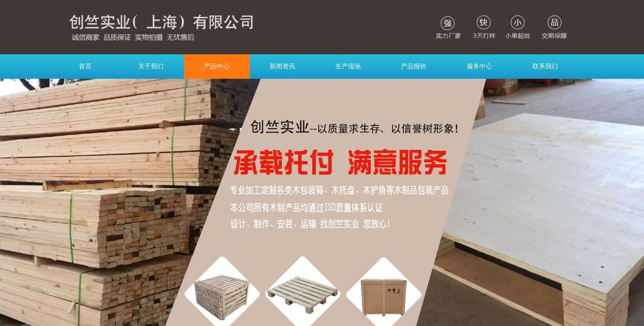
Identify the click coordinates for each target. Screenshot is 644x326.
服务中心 (479, 66)
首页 (85, 66)
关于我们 (151, 66)
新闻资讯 (282, 66)
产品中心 (217, 66)
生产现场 (348, 66)
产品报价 (414, 66)
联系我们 (545, 66)
